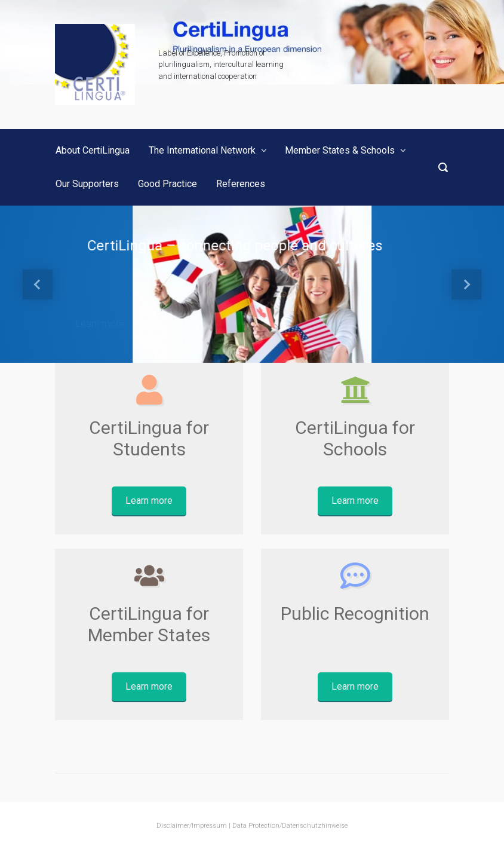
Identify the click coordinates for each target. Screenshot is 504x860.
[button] (38, 284)
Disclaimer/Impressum (192, 826)
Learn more (100, 324)
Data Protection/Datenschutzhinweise (290, 826)
